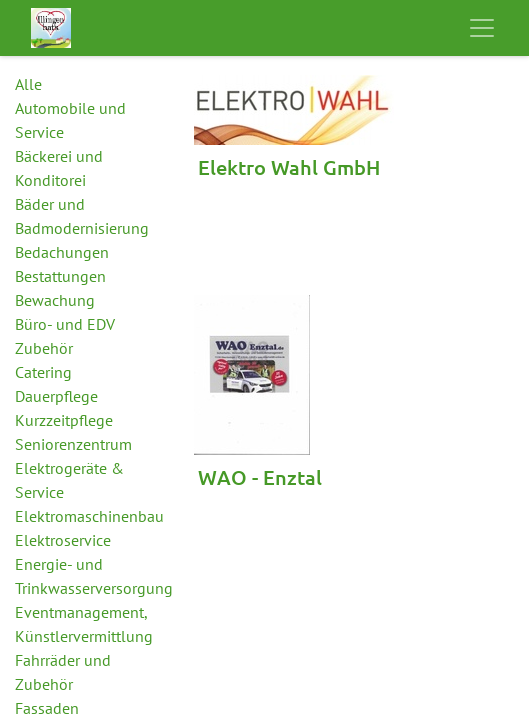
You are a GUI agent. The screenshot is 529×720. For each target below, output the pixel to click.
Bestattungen (60, 276)
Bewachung (55, 300)
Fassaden (47, 708)
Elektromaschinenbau (89, 516)
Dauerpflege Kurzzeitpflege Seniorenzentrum (73, 420)
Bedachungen (62, 252)
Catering (43, 372)
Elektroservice (63, 540)
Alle (28, 84)
